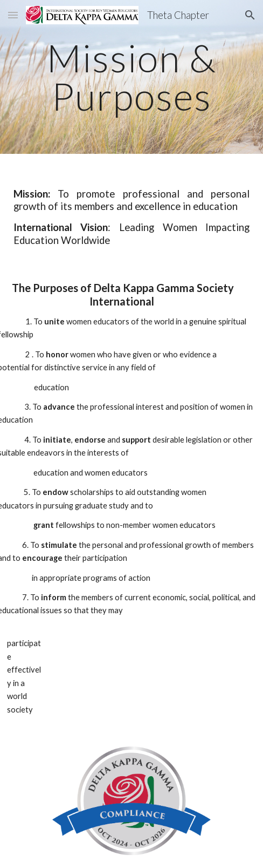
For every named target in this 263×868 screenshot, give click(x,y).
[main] (131, 77)
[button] (13, 15)
